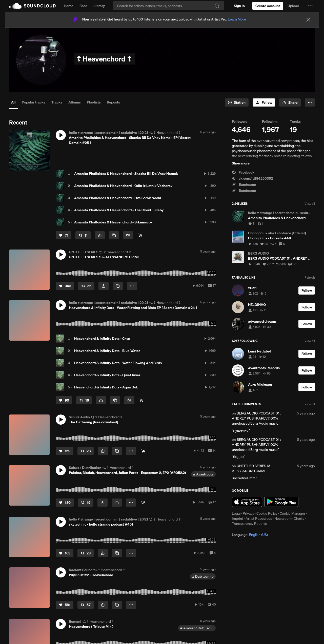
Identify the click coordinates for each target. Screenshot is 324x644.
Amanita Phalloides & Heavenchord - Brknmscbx (113, 222)
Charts (299, 518)
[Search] (169, 6)
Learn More (237, 19)
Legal (236, 513)
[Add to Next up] (128, 235)
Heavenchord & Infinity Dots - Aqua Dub (106, 387)
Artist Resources (259, 518)
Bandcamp (244, 184)
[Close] (308, 20)
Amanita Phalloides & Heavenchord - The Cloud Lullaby (119, 210)
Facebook (243, 172)
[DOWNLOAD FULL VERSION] (143, 451)
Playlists (94, 102)
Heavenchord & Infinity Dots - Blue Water (107, 351)
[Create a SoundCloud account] (268, 6)
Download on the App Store (247, 502)
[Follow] (264, 102)
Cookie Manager (292, 513)
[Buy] (143, 503)
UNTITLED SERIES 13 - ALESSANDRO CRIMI (252, 468)
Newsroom (283, 518)
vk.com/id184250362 (252, 178)
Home (69, 6)
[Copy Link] (114, 235)
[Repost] (83, 235)
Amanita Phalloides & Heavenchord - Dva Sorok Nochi (118, 198)
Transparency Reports (249, 524)
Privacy (248, 513)
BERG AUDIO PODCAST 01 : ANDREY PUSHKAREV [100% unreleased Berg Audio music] (256, 418)
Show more (241, 163)
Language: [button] (250, 535)
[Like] (64, 235)
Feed (83, 6)
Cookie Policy (267, 513)
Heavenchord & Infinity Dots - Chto (102, 339)
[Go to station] (237, 102)
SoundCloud (32, 6)
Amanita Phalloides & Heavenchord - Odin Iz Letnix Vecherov (123, 186)
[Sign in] (239, 6)
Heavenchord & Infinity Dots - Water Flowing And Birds (118, 363)
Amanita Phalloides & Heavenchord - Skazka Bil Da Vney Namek (126, 174)
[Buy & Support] (140, 235)
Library (99, 6)
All (13, 102)
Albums (75, 102)
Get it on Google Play (281, 502)
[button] (310, 6)
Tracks (57, 102)
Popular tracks (34, 102)
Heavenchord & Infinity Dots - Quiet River (107, 375)
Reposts (113, 102)
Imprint (238, 518)
